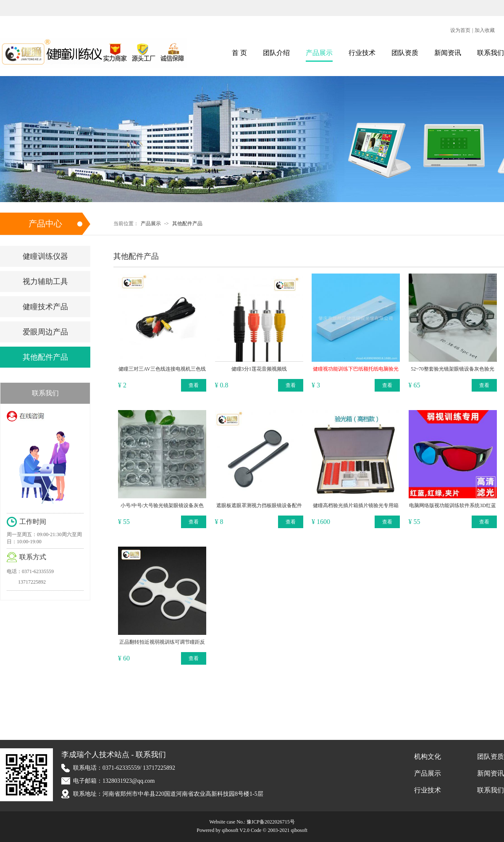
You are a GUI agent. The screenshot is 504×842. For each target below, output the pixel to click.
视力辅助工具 (45, 282)
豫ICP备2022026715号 (271, 822)
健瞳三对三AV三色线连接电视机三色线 (162, 369)
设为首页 (460, 30)
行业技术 (362, 53)
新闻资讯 (448, 53)
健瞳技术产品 (45, 307)
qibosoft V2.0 (236, 830)
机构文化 (428, 756)
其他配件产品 (187, 224)
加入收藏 (485, 30)
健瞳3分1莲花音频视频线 (259, 369)
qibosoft (299, 830)
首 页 (239, 53)
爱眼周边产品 (45, 332)
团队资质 (405, 53)
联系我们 (491, 53)
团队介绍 (276, 53)
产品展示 (319, 53)
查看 (194, 385)
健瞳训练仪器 (45, 256)
